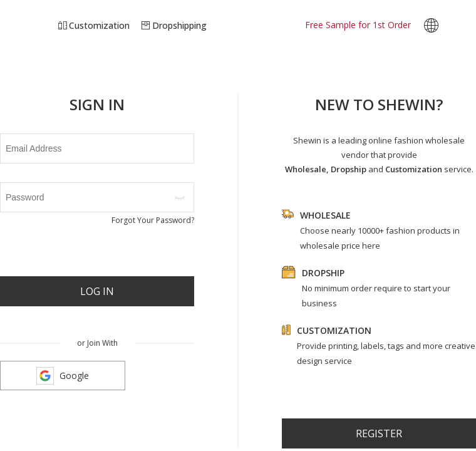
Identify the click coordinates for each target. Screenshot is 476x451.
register (379, 433)
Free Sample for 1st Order (358, 25)
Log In (97, 291)
